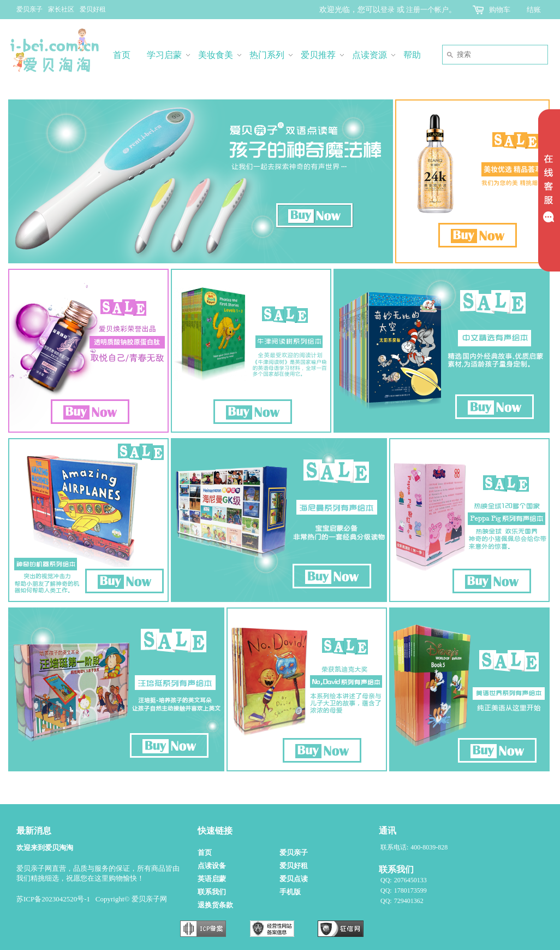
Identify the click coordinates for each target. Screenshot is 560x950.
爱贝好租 (93, 9)
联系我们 (212, 892)
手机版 (290, 892)
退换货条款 (215, 905)
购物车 (500, 10)
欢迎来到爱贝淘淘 (45, 848)
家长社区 (61, 9)
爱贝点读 (294, 879)
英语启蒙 (212, 879)
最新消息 (34, 831)
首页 (205, 852)
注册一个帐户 (427, 10)
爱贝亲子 (29, 9)
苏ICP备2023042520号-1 (53, 899)
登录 (388, 10)
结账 (534, 10)
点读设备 (212, 866)
